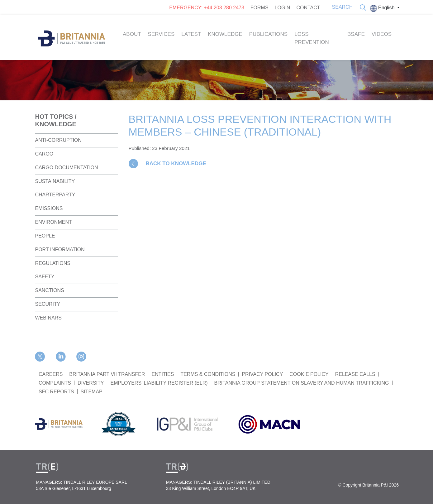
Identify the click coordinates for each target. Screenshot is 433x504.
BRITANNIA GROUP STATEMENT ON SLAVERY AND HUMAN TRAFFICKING (302, 383)
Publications (268, 34)
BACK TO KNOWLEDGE (176, 163)
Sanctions (50, 290)
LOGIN (283, 8)
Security (48, 304)
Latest (191, 34)
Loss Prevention (312, 38)
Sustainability (55, 181)
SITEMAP (92, 392)
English (383, 8)
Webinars (48, 318)
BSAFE (356, 34)
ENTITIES (163, 374)
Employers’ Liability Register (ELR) (159, 383)
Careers (51, 374)
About (132, 34)
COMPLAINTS (55, 383)
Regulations (53, 263)
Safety (45, 277)
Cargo (44, 154)
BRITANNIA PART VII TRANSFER (107, 374)
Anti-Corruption (58, 140)
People (45, 236)
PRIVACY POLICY (262, 374)
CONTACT (308, 8)
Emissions (49, 208)
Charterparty (55, 195)
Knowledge (225, 34)
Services (161, 34)
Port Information (60, 250)
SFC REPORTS (56, 392)
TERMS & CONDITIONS (208, 374)
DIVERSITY (91, 383)
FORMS (259, 8)
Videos (382, 34)
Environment (54, 222)
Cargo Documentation (67, 168)
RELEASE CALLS (355, 374)
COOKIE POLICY (309, 374)
